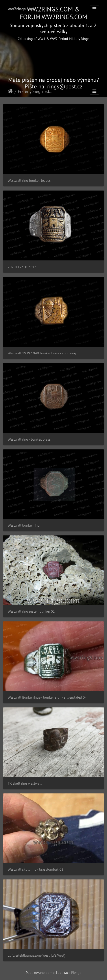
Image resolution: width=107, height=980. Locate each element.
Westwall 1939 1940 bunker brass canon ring (42, 353)
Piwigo (76, 973)
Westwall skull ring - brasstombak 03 (36, 869)
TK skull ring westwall (25, 783)
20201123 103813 (22, 267)
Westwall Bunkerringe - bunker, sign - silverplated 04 (47, 697)
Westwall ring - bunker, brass (29, 439)
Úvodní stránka (10, 91)
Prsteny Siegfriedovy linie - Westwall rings (36, 91)
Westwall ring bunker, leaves (29, 180)
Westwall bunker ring (24, 525)
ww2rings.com (21, 9)
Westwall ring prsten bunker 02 (31, 611)
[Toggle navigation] (94, 9)
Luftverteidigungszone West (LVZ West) (36, 955)
